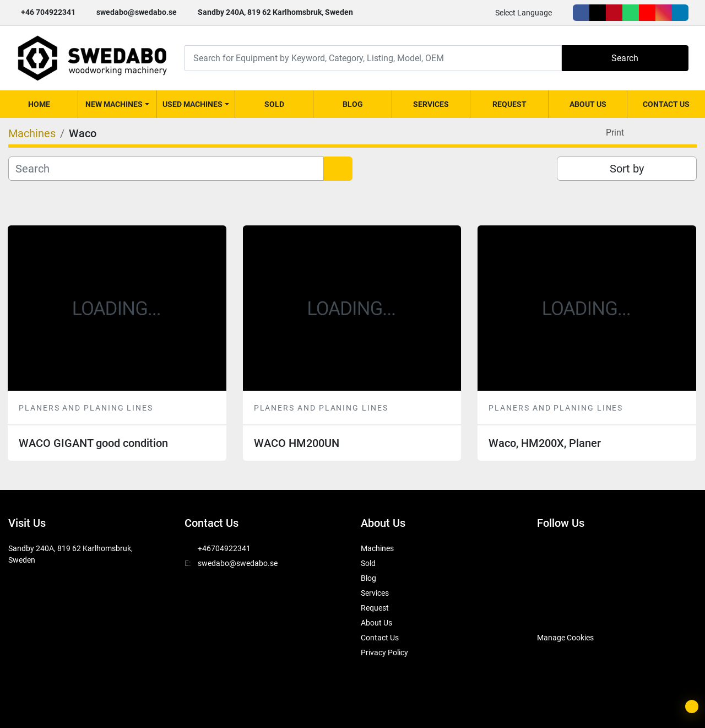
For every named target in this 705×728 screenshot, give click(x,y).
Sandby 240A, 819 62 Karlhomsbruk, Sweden (275, 12)
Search (625, 58)
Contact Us (666, 104)
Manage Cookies (565, 638)
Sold (274, 104)
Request (509, 104)
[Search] (373, 58)
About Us (588, 104)
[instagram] (664, 13)
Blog (353, 104)
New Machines (114, 104)
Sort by (627, 169)
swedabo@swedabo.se (137, 12)
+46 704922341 (48, 12)
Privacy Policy (384, 652)
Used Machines (192, 104)
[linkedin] (680, 13)
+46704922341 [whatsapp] (224, 548)
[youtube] (647, 13)
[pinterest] (614, 13)
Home (39, 104)
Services (431, 104)
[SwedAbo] (558, 610)
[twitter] (598, 13)
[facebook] (581, 13)
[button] (117, 104)
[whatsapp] (631, 13)
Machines (377, 548)
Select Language (524, 13)
